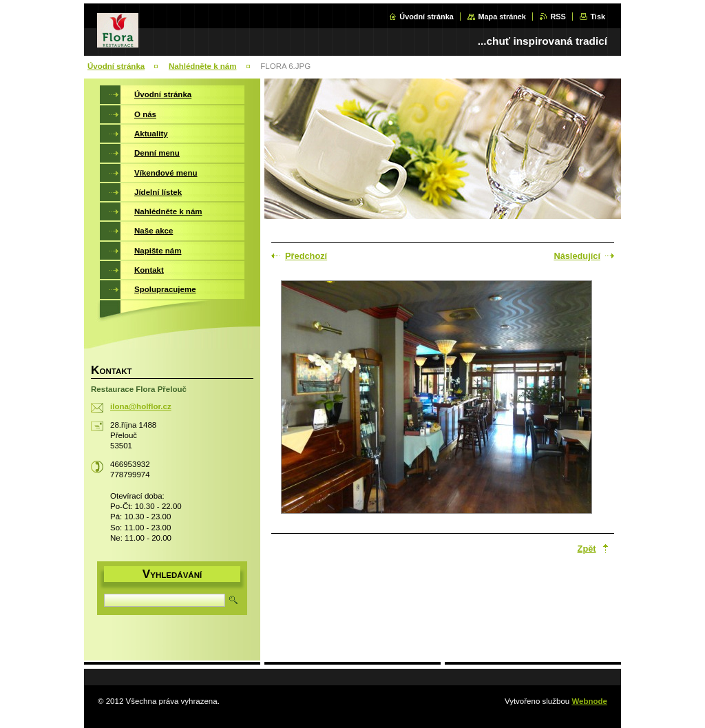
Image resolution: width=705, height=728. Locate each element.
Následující (577, 256)
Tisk (598, 17)
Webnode (589, 701)
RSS (558, 17)
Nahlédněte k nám (203, 66)
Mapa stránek (502, 17)
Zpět (587, 549)
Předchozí (306, 256)
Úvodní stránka (427, 17)
